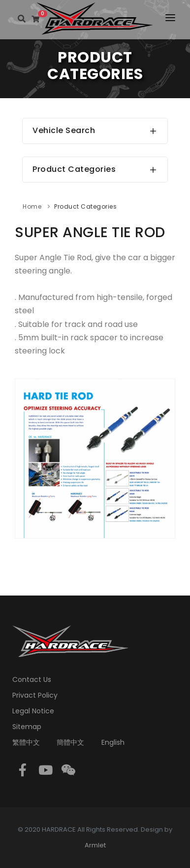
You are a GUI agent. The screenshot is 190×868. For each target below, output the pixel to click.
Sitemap (27, 727)
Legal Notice (33, 711)
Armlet (95, 845)
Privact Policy (35, 695)
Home (32, 206)
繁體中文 (26, 742)
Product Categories (85, 206)
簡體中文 (70, 742)
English (113, 742)
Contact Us (32, 679)
